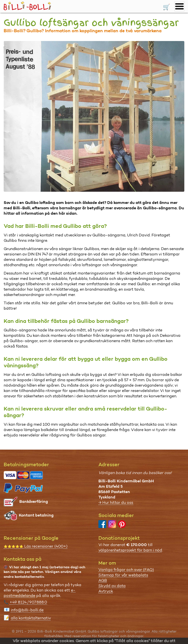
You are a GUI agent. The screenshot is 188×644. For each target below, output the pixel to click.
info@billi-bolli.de (27, 610)
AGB (103, 580)
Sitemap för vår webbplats (123, 575)
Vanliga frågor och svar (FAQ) (126, 570)
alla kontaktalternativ (31, 618)
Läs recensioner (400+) (36, 546)
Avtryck (106, 591)
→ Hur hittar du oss (116, 502)
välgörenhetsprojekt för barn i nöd (130, 550)
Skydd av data (112, 586)
